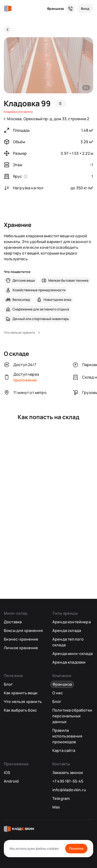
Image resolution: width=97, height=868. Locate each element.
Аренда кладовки (69, 662)
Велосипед (21, 300)
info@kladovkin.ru (69, 790)
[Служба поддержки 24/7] (70, 9)
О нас (58, 693)
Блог (8, 684)
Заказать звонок (68, 773)
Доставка (13, 622)
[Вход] (85, 9)
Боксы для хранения (23, 630)
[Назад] (8, 30)
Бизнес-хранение (21, 639)
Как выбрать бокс (20, 710)
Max (56, 807)
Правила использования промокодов (67, 736)
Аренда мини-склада (73, 654)
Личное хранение (21, 648)
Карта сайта (64, 750)
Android (11, 781)
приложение (25, 380)
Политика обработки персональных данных (72, 716)
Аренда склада (67, 630)
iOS (7, 773)
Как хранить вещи (21, 693)
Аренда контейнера (72, 622)
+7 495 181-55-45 (68, 781)
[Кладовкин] (8, 9)
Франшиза (55, 9)
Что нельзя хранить (23, 702)
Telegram (61, 798)
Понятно (76, 848)
